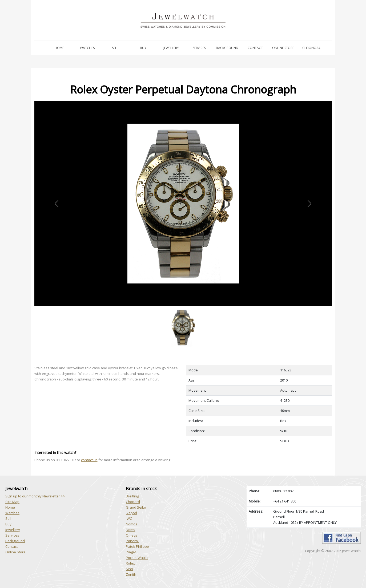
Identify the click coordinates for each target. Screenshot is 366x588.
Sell (115, 48)
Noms (130, 530)
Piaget (131, 552)
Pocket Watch (137, 558)
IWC (129, 518)
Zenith (131, 574)
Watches (87, 48)
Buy (143, 48)
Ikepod (131, 513)
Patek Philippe (137, 546)
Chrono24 (311, 48)
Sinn (129, 569)
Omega (132, 535)
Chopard (133, 502)
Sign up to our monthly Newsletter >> (35, 496)
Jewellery (171, 48)
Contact (255, 48)
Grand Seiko (136, 507)
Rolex (130, 563)
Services (199, 48)
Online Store (283, 48)
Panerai (132, 541)
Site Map (12, 502)
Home (59, 48)
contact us (89, 460)
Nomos (132, 524)
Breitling (132, 496)
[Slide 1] (183, 309)
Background (227, 48)
